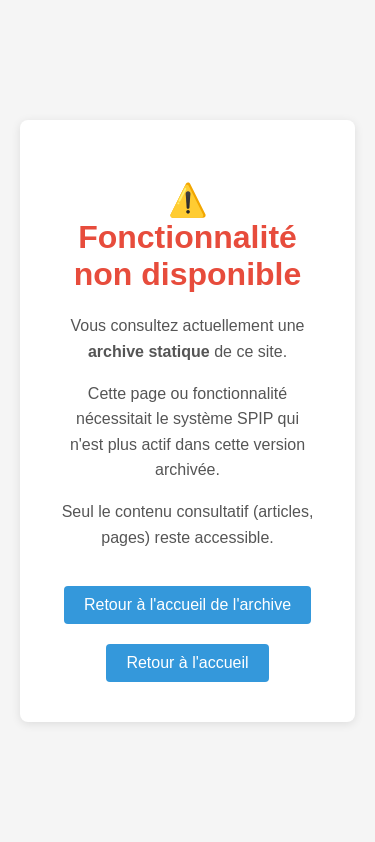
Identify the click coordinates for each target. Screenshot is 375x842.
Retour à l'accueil (187, 662)
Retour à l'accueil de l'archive (187, 604)
